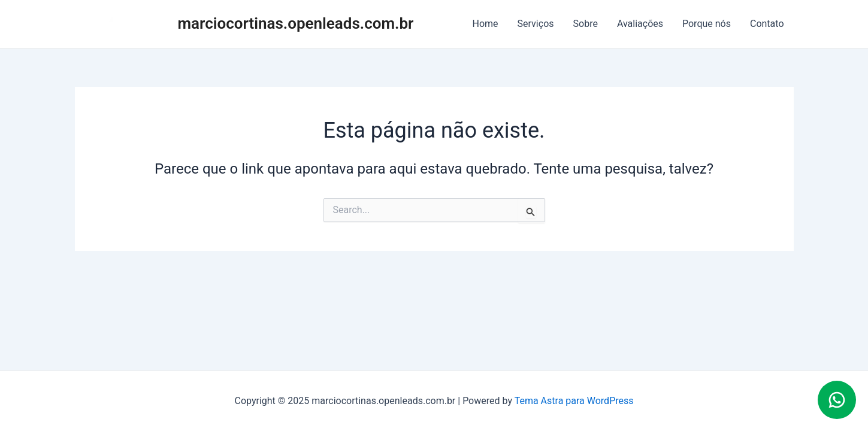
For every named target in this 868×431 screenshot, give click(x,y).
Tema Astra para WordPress (574, 401)
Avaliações (640, 24)
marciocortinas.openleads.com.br (296, 23)
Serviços (536, 24)
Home (486, 24)
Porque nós (707, 24)
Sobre (586, 24)
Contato (767, 24)
